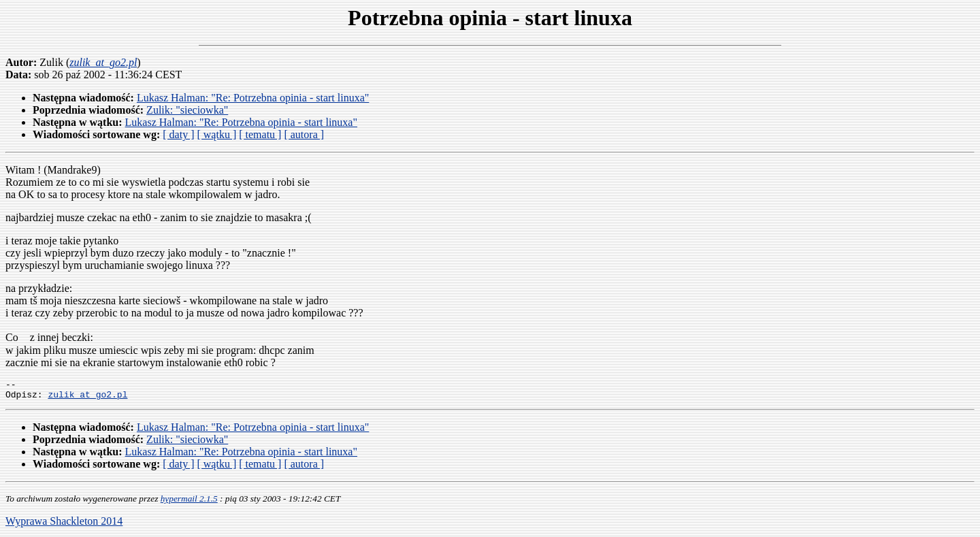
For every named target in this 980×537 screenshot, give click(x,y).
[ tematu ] (260, 134)
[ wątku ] (216, 134)
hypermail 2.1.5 (189, 503)
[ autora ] (304, 134)
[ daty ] (178, 134)
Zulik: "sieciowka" (187, 110)
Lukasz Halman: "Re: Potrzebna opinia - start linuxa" (253, 98)
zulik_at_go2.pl (87, 398)
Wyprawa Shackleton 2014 (64, 525)
